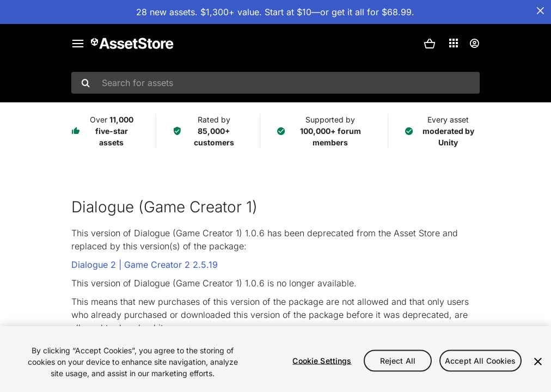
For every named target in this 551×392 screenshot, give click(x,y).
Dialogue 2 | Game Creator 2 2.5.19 (145, 265)
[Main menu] (78, 44)
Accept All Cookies (480, 360)
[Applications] (454, 43)
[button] (430, 44)
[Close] (538, 362)
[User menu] (474, 44)
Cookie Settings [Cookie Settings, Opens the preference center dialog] (322, 360)
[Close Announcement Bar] (540, 11)
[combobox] (275, 83)
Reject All (398, 360)
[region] (275, 359)
